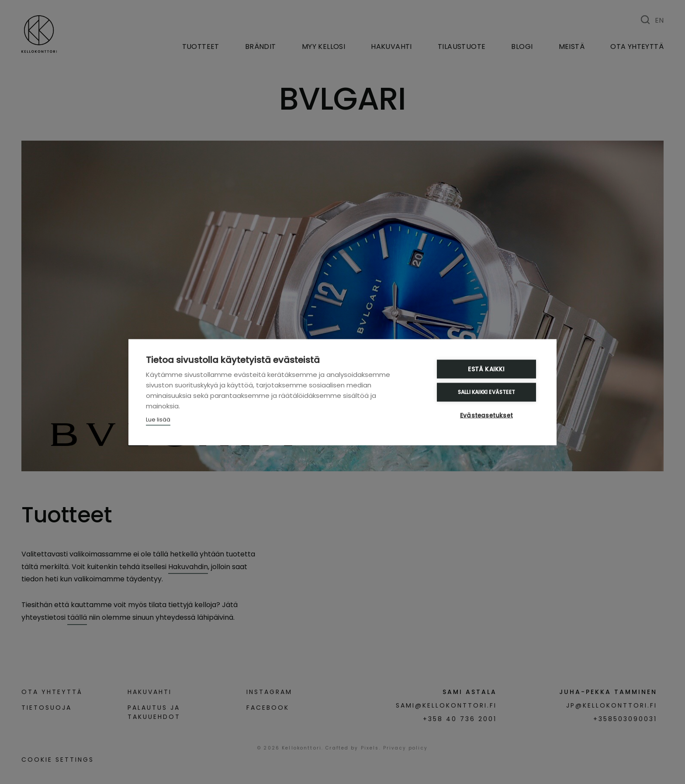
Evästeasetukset (486, 415)
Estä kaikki (486, 369)
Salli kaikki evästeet (486, 392)
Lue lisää (158, 419)
